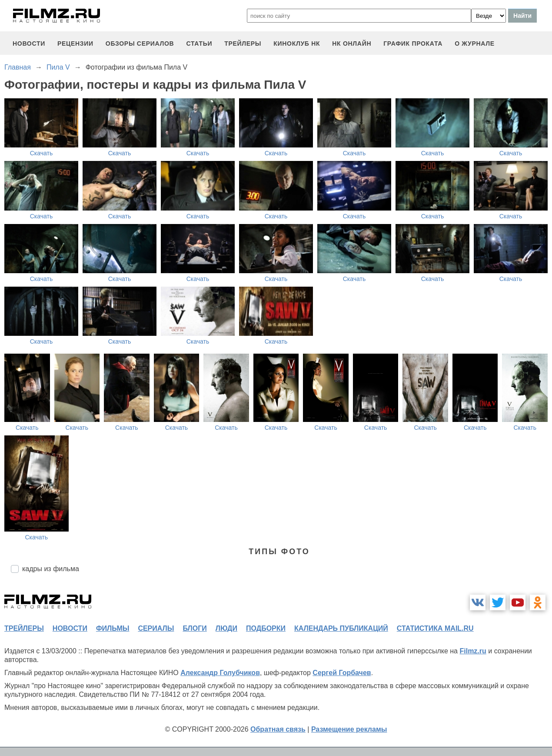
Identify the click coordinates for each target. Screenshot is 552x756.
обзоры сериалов (140, 43)
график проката (413, 43)
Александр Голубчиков (220, 673)
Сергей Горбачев (342, 673)
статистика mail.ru (435, 628)
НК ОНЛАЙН (352, 43)
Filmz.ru (473, 651)
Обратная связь (278, 729)
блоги (195, 628)
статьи (199, 43)
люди (226, 628)
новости (29, 43)
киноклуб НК (297, 43)
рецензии (75, 43)
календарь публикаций (341, 628)
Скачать (42, 153)
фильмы (113, 628)
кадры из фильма (51, 569)
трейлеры (243, 43)
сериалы (156, 628)
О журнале (475, 43)
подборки (266, 628)
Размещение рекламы (349, 729)
